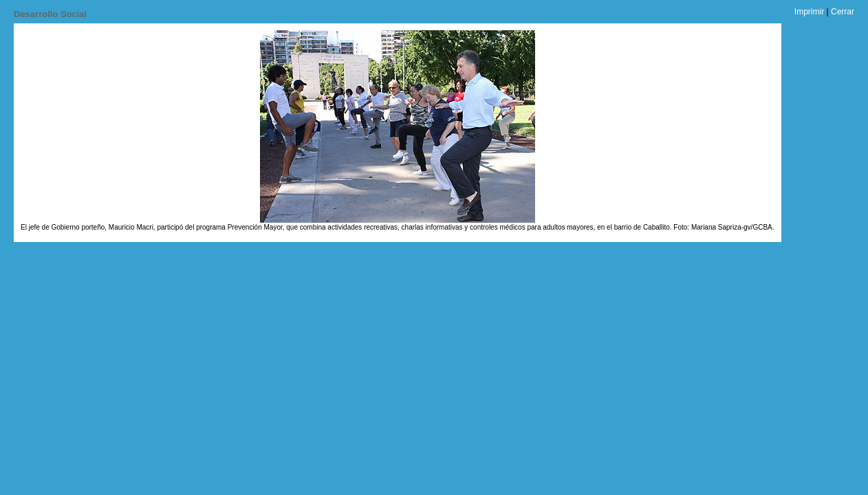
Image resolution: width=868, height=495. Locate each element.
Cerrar (843, 12)
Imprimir (809, 12)
